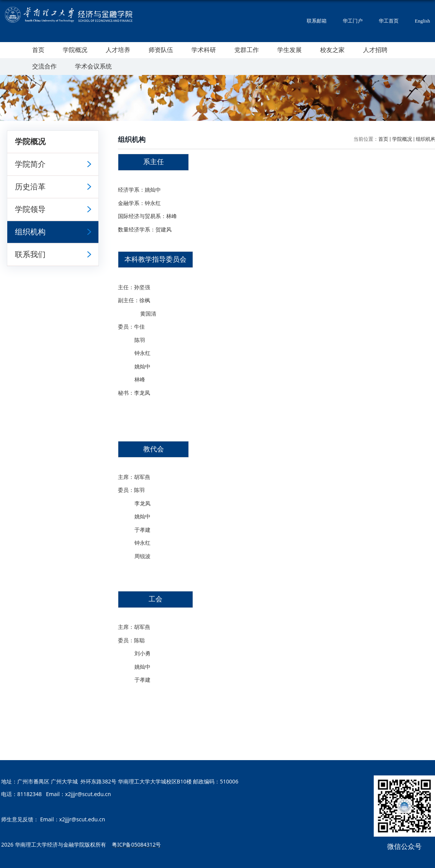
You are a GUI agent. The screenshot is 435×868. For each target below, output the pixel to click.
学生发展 (289, 50)
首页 (38, 50)
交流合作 (44, 66)
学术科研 (204, 50)
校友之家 (332, 50)
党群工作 (247, 50)
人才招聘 (375, 50)
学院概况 (75, 50)
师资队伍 (161, 50)
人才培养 (118, 50)
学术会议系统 (93, 66)
